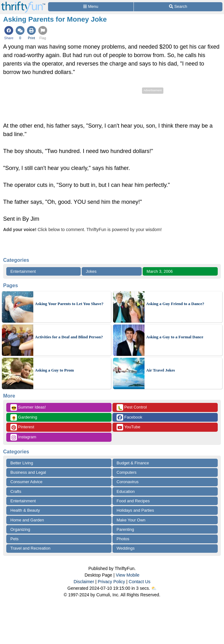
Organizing (20, 529)
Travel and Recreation (30, 548)
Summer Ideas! (28, 407)
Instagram (23, 437)
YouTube (128, 427)
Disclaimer (84, 582)
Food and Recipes (133, 501)
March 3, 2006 (160, 271)
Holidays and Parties (135, 510)
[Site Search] (178, 7)
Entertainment (23, 271)
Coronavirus (128, 482)
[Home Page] (23, 4)
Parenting (125, 529)
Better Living (22, 463)
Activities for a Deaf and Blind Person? (69, 337)
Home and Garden (27, 520)
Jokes (91, 271)
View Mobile (128, 575)
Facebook (129, 417)
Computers (127, 472)
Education (126, 491)
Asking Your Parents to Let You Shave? (69, 304)
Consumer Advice (26, 482)
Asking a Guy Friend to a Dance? (175, 304)
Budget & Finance (133, 463)
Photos (123, 539)
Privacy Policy (111, 582)
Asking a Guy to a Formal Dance (175, 337)
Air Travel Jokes (161, 370)
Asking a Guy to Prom (54, 370)
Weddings (126, 548)
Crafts (16, 491)
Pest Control (132, 407)
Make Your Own (131, 520)
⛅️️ (154, 588)
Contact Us (140, 582)
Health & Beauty (25, 510)
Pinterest (22, 427)
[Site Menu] (91, 7)
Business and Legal (28, 472)
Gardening (24, 417)
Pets (14, 539)
